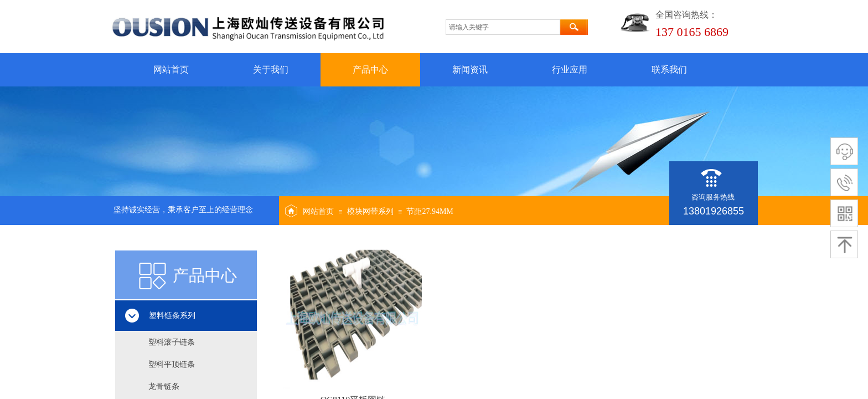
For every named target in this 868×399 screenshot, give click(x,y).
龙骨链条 (164, 387)
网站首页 (171, 70)
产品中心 (370, 70)
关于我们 (271, 70)
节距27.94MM (430, 211)
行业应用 (570, 70)
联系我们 (669, 70)
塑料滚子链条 (172, 342)
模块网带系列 (370, 211)
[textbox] (503, 27)
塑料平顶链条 (172, 364)
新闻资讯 (470, 70)
